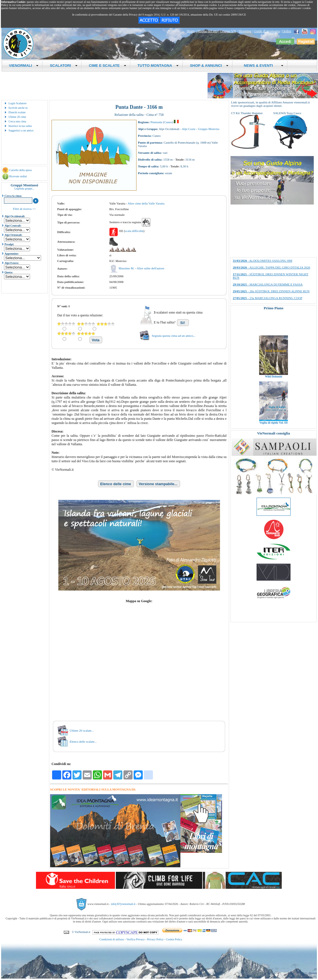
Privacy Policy (155, 939)
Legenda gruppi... (24, 188)
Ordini (287, 31)
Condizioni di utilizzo (112, 939)
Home (191, 31)
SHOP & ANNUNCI (209, 66)
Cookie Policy (174, 939)
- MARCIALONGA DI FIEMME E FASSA (268, 284)
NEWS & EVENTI (262, 66)
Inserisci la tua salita (20, 126)
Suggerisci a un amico (21, 130)
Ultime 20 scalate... (82, 730)
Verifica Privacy (135, 939)
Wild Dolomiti (274, 384)
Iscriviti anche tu (18, 108)
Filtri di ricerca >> (24, 209)
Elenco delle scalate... (83, 742)
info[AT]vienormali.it (123, 904)
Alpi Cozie (189, 129)
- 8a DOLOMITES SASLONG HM (262, 261)
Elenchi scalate (17, 112)
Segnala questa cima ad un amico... (174, 336)
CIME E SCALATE (108, 66)
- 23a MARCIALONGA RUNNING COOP (267, 298)
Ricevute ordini (18, 176)
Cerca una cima (17, 121)
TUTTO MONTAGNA (158, 66)
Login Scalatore (18, 103)
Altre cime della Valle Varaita (146, 203)
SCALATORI (64, 66)
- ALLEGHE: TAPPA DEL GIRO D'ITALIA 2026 (271, 267)
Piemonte (156, 122)
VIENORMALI (24, 66)
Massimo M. (127, 268)
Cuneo (168, 122)
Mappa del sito (207, 31)
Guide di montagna (267, 31)
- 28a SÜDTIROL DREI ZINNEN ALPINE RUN (271, 291)
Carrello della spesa (21, 170)
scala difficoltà (134, 231)
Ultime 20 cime (17, 117)
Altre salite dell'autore (151, 268)
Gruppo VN (228, 31)
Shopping (245, 31)
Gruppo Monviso (209, 129)
